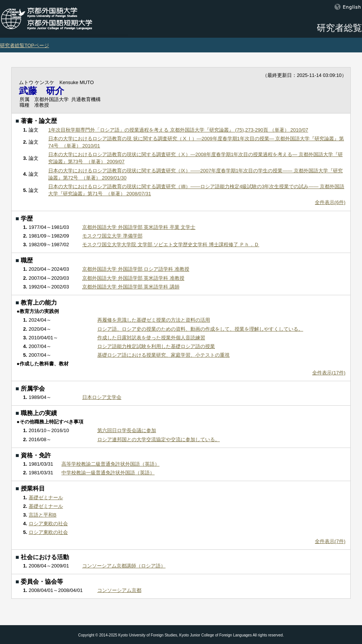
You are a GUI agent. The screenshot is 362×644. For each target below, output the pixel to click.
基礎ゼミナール (46, 498)
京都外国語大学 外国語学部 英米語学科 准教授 (133, 278)
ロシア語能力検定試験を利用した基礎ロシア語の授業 (156, 346)
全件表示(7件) (330, 541)
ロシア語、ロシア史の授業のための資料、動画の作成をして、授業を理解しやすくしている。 (200, 329)
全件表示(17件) (329, 373)
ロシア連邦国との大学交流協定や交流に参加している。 (159, 439)
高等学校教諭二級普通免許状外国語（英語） (110, 464)
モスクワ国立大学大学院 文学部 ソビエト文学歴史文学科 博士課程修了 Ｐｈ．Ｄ (171, 245)
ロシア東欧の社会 (48, 524)
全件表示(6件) (330, 202)
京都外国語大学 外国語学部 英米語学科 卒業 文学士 (139, 227)
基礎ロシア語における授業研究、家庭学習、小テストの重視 (163, 355)
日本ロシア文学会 (102, 397)
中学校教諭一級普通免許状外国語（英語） (108, 473)
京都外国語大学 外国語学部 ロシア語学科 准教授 (136, 269)
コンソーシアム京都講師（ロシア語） (124, 566)
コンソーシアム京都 (119, 590)
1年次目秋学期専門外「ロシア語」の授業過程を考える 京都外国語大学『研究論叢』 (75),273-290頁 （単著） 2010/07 (178, 130)
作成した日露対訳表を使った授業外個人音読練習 (151, 338)
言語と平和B (43, 515)
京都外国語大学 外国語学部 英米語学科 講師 (131, 287)
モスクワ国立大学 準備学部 (112, 236)
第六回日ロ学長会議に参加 (127, 430)
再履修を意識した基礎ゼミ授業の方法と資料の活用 (154, 320)
